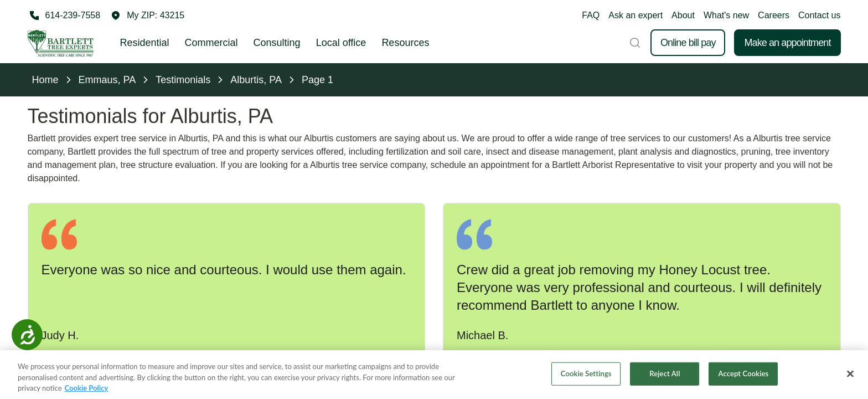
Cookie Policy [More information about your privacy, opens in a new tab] (87, 390)
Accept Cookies (744, 375)
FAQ (591, 15)
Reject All (665, 375)
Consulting (277, 43)
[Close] (850, 376)
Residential (145, 43)
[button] (148, 16)
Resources (405, 43)
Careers (774, 15)
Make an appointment (787, 43)
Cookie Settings (586, 375)
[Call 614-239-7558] (64, 16)
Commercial (211, 43)
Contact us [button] (819, 15)
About (683, 15)
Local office (341, 43)
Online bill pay (688, 43)
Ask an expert (635, 15)
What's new (726, 15)
